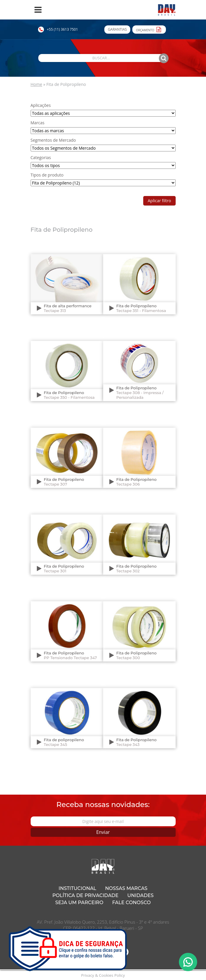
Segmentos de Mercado (53, 140)
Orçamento (149, 29)
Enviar (103, 832)
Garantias (117, 29)
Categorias (41, 157)
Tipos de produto (47, 175)
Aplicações (41, 105)
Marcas (38, 123)
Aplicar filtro (159, 201)
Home (37, 84)
